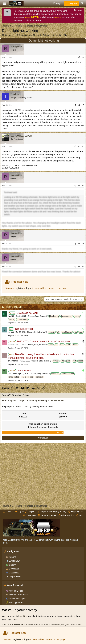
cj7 (56, 345)
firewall (56, 361)
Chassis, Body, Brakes (37, 316)
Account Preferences (18, 595)
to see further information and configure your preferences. (42, 624)
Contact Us (29, 515)
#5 (79, 244)
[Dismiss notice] (77, 11)
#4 (79, 186)
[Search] (82, 3)
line (63, 361)
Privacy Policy (66, 515)
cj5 (58, 332)
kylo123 (11, 316)
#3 (79, 146)
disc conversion (68, 374)
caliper (12, 319)
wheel (75, 345)
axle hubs (55, 374)
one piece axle (27, 377)
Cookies (8, 512)
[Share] (79, 58)
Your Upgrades (16, 602)
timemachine (13, 361)
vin (76, 332)
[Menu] (5, 3)
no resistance (22, 319)
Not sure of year (24, 329)
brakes (77, 316)
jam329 (11, 332)
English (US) (75, 512)
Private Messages (17, 599)
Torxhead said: (11, 192)
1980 (51, 345)
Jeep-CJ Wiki (32, 17)
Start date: (30, 35)
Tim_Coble (12, 374)
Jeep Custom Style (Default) (52, 512)
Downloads (14, 569)
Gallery (12, 565)
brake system (67, 316)
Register (30, 512)
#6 (79, 267)
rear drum (40, 377)
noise (68, 345)
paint (68, 361)
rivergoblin (9, 35)
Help (80, 515)
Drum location (24, 371)
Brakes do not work (28, 313)
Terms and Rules (47, 515)
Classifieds (14, 573)
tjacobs (11, 345)
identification (67, 332)
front (62, 345)
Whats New (14, 561)
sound (81, 361)
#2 (79, 105)
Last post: (56, 35)
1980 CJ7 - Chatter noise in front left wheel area (43, 342)
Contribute (43, 438)
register (17, 639)
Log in (19, 512)
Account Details (16, 591)
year (81, 332)
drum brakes (14, 377)
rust (74, 361)
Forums (12, 557)
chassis (52, 332)
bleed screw (54, 316)
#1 (83, 57)
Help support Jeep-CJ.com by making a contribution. (34, 401)
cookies (23, 616)
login (27, 639)
